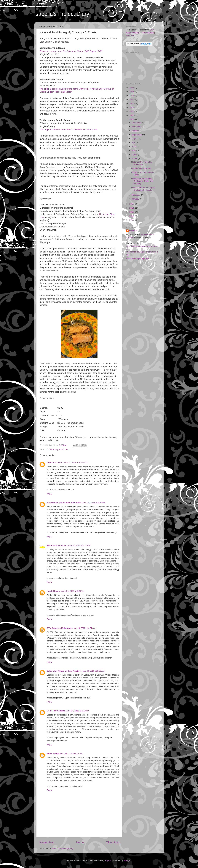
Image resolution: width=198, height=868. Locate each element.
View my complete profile (137, 258)
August (135, 139)
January (136, 199)
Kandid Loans (53, 591)
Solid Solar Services (57, 545)
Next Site (130, 36)
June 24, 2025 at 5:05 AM (93, 671)
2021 (132, 99)
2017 (132, 115)
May (134, 150)
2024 (132, 91)
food (61, 449)
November (137, 127)
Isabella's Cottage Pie (141, 168)
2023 (132, 95)
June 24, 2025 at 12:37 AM (75, 463)
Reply (49, 494)
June (134, 147)
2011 (132, 220)
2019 (132, 107)
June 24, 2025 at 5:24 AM (71, 754)
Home (80, 842)
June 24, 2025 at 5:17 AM (78, 711)
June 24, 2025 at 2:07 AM (94, 503)
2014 (132, 208)
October (136, 131)
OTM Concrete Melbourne (59, 628)
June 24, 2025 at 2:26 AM (73, 591)
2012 (132, 216)
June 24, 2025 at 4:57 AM (84, 628)
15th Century (52, 449)
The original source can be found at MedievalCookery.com (68, 130)
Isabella (133, 231)
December (137, 123)
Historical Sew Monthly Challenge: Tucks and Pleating (142, 181)
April (134, 155)
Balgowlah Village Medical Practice (64, 671)
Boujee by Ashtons (56, 711)
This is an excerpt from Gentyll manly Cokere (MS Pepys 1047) (71, 51)
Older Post (113, 842)
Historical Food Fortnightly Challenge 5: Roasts (143, 189)
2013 (132, 212)
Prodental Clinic (55, 463)
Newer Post (47, 842)
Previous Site (148, 33)
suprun (108, 860)
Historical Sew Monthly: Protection (142, 163)
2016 (132, 119)
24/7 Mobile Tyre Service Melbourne (64, 503)
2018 (132, 111)
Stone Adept (53, 754)
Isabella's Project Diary (62, 14)
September (137, 135)
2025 (132, 88)
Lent (66, 449)
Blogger (127, 860)
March (135, 158)
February (136, 195)
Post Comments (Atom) (62, 848)
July (134, 143)
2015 (132, 204)
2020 (132, 103)
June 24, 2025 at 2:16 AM (79, 545)
